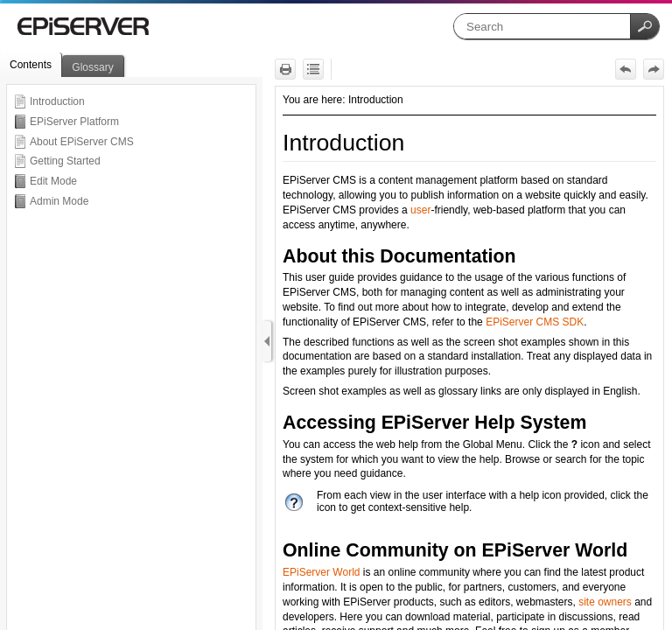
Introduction (57, 101)
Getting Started (65, 161)
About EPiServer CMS (82, 142)
